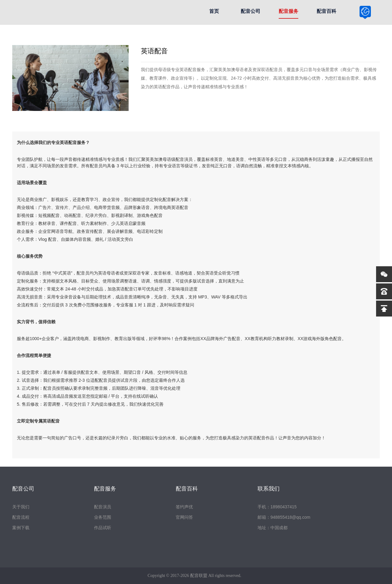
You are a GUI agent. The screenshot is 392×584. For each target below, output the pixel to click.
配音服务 (288, 11)
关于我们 (21, 507)
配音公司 (251, 11)
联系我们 (269, 489)
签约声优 (184, 507)
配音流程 (21, 517)
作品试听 (103, 528)
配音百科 (326, 11)
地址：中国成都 (273, 528)
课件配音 (68, 223)
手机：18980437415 (277, 507)
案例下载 (21, 528)
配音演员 (103, 507)
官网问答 (184, 517)
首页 (214, 11)
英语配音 (68, 142)
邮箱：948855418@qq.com (284, 517)
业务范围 (103, 517)
